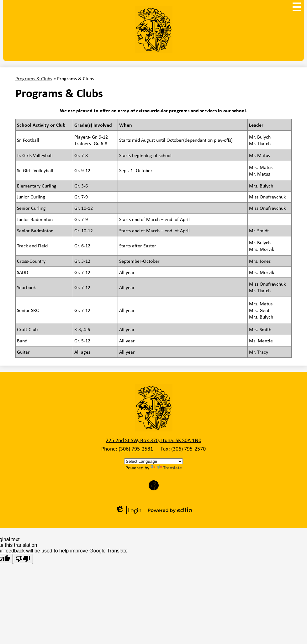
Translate (166, 468)
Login (129, 510)
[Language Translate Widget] (153, 461)
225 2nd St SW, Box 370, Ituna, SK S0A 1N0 (153, 440)
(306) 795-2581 (136, 449)
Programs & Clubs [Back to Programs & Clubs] (34, 79)
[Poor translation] (23, 559)
